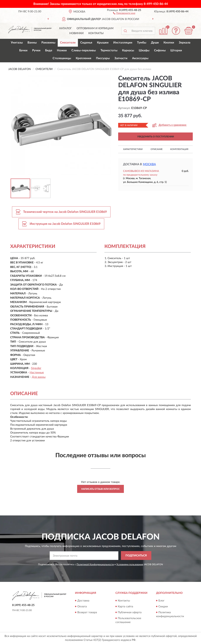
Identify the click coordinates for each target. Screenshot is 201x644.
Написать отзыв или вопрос (100, 489)
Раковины (48, 43)
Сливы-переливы (84, 50)
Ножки (62, 50)
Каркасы (128, 50)
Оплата (82, 607)
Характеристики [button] (133, 149)
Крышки (103, 43)
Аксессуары (140, 58)
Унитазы (17, 43)
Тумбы (142, 43)
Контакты (96, 33)
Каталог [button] (66, 28)
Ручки (36, 50)
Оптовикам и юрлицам (95, 28)
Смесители (68, 43)
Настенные (37, 373)
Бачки (23, 50)
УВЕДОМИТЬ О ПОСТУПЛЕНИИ (156, 137)
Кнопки (169, 43)
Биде (49, 50)
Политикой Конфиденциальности (95, 564)
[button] (124, 13)
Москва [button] (149, 164)
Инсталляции (123, 43)
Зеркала (185, 43)
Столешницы (62, 58)
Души (155, 43)
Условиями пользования (130, 564)
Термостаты (109, 50)
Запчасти (121, 58)
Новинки (76, 33)
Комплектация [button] (179, 149)
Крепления (84, 58)
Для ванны (39, 377)
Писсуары (103, 58)
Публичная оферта (130, 612)
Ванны (32, 43)
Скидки (163, 607)
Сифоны (160, 50)
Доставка (83, 601)
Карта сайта (125, 607)
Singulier (36, 368)
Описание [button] (157, 149)
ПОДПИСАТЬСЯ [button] (136, 556)
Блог (161, 601)
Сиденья (86, 43)
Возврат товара (87, 612)
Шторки (176, 50)
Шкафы (144, 50)
